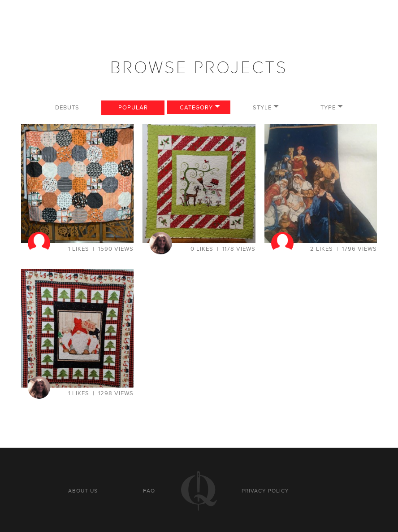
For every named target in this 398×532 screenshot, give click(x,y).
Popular (133, 108)
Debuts (67, 108)
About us (83, 491)
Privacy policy (265, 491)
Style (262, 108)
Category (196, 108)
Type (328, 108)
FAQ (149, 491)
